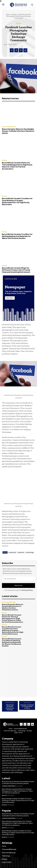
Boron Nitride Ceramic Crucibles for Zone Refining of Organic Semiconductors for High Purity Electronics (17, 201)
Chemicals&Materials (9, 127)
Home (8, 14)
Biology (14, 14)
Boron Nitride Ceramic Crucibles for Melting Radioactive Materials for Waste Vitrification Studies (17, 236)
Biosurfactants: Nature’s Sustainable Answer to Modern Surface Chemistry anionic (18, 131)
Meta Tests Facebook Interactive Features (10, 707)
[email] (18, 579)
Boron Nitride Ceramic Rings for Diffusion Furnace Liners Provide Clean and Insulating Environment (16, 270)
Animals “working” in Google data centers (27, 707)
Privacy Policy (27, 590)
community (12, 552)
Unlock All (18, 586)
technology (30, 552)
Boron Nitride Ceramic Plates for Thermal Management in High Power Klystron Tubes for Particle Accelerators (17, 166)
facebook (21, 552)
